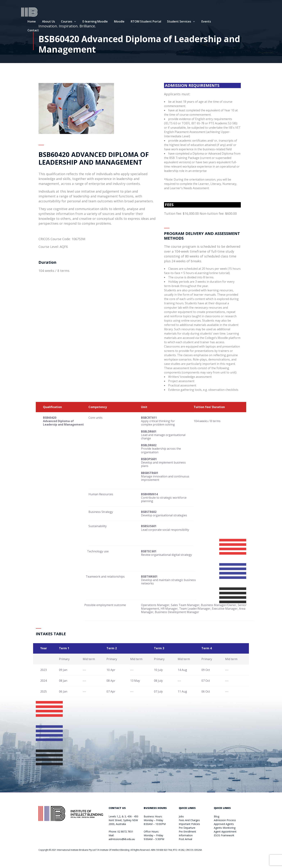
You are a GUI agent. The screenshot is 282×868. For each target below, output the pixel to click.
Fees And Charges (189, 820)
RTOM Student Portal (163, 22)
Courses (84, 22)
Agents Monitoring (225, 828)
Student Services (196, 22)
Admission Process (225, 820)
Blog (217, 816)
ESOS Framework (224, 835)
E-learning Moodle (112, 22)
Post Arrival (185, 839)
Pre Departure (187, 828)
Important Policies (189, 824)
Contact (50, 31)
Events (223, 22)
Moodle (137, 22)
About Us (66, 22)
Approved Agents (224, 824)
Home (49, 22)
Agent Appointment (225, 832)
